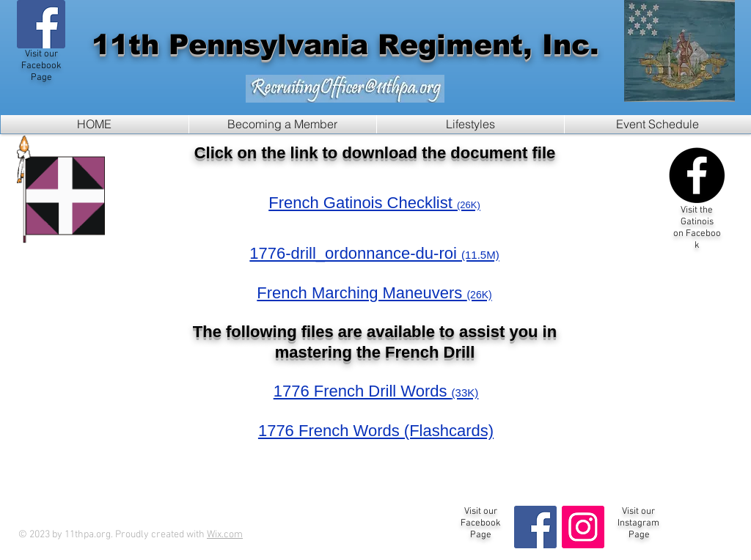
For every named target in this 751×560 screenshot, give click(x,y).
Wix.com (225, 535)
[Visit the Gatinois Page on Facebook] (697, 175)
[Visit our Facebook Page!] (41, 24)
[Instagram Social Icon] (583, 527)
